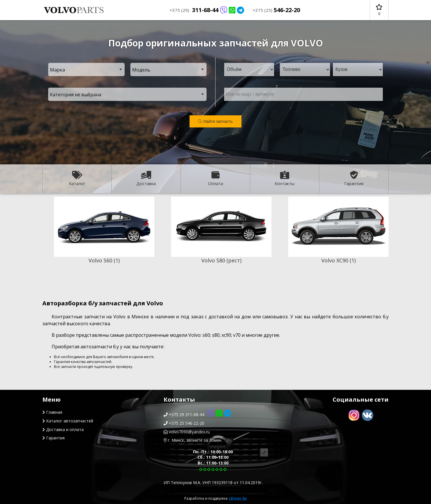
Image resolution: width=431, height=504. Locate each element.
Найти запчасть (215, 121)
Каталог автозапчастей (68, 421)
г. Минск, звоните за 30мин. (193, 440)
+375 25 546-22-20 (184, 423)
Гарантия (354, 179)
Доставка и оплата (63, 429)
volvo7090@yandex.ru (187, 432)
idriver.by (238, 498)
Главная (52, 412)
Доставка (146, 179)
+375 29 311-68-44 (197, 414)
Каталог (77, 179)
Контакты (285, 179)
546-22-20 (276, 10)
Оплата (215, 179)
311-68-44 (207, 10)
